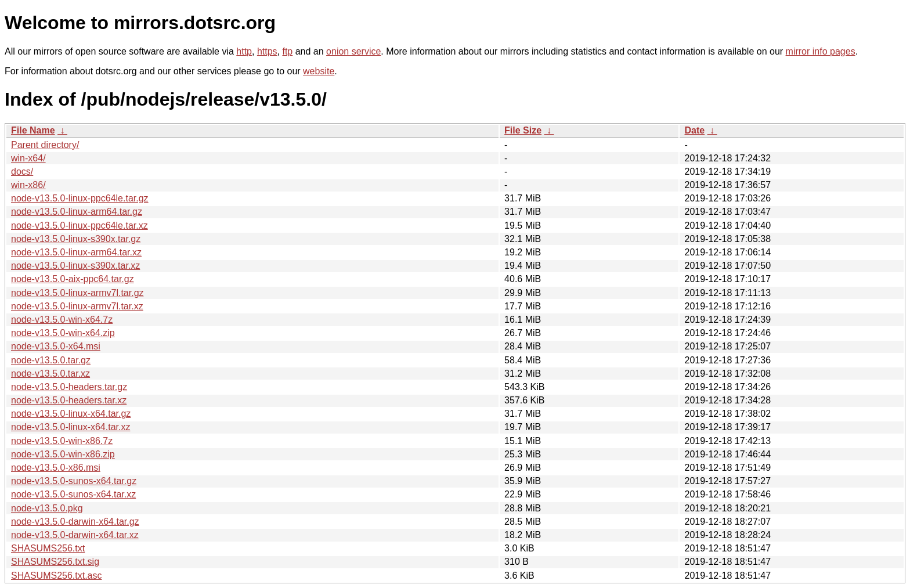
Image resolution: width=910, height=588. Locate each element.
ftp (287, 51)
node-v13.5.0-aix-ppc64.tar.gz (73, 279)
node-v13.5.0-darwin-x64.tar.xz (75, 535)
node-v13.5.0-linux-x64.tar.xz (71, 427)
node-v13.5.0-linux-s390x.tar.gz (76, 239)
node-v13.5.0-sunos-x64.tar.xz (73, 494)
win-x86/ (28, 185)
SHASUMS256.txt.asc (57, 576)
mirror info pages (821, 51)
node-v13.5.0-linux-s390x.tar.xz (75, 266)
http (244, 51)
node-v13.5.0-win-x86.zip (63, 454)
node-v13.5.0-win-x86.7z (62, 441)
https (267, 51)
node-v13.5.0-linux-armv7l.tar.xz (77, 306)
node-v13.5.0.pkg (47, 508)
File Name (33, 130)
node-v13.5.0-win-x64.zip (63, 333)
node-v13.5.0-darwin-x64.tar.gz (75, 522)
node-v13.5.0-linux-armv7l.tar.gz (77, 293)
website (319, 71)
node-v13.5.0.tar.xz (50, 374)
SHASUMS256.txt (48, 548)
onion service (353, 51)
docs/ (22, 172)
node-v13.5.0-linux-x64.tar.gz (71, 414)
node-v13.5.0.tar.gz (51, 360)
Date (694, 130)
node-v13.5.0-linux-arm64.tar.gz (77, 212)
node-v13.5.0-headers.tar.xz (69, 400)
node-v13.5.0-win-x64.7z (62, 320)
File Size (523, 130)
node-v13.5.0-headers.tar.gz (69, 387)
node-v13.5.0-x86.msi (56, 468)
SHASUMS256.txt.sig (55, 562)
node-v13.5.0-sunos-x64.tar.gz (74, 481)
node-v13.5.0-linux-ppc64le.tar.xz (80, 226)
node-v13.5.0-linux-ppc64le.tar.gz (80, 198)
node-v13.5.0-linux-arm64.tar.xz (76, 252)
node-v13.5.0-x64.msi (56, 346)
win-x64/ (28, 158)
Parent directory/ (45, 145)
